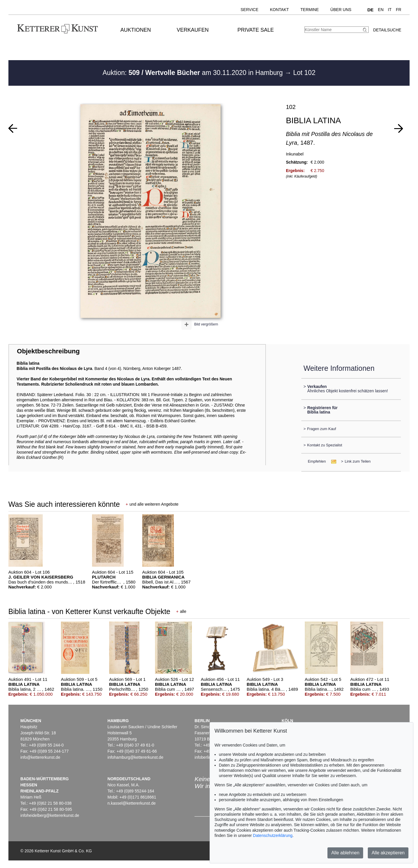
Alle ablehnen (345, 853)
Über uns (341, 10)
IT (390, 10)
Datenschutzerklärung (273, 835)
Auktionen (136, 30)
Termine (310, 10)
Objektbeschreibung (48, 351)
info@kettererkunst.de (40, 757)
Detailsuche (387, 30)
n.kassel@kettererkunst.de (131, 803)
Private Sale (256, 30)
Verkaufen (193, 30)
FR (399, 10)
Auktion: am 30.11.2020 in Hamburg (193, 73)
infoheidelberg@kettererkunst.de (50, 815)
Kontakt (279, 10)
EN (381, 10)
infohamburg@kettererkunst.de (135, 757)
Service (249, 10)
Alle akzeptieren (388, 853)
